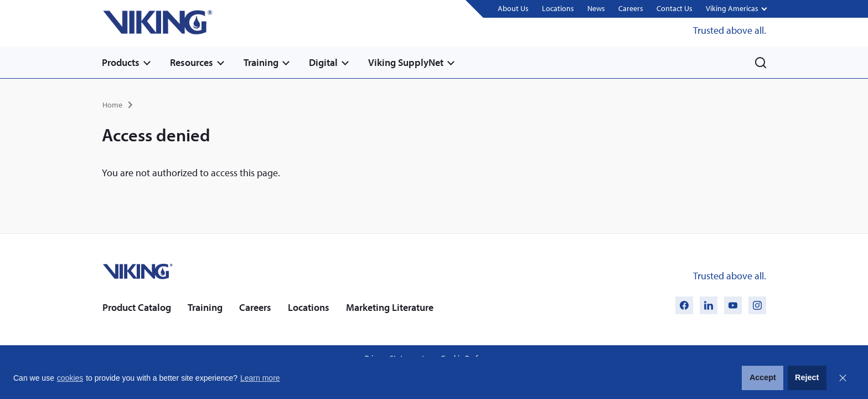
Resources (192, 62)
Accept (763, 377)
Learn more (260, 378)
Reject (807, 377)
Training (261, 62)
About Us (513, 8)
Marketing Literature (390, 307)
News (596, 8)
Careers (631, 8)
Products (121, 62)
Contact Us (675, 8)
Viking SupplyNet (406, 62)
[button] (736, 9)
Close (843, 378)
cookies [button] (70, 378)
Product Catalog (137, 307)
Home (112, 105)
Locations (558, 8)
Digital (323, 62)
